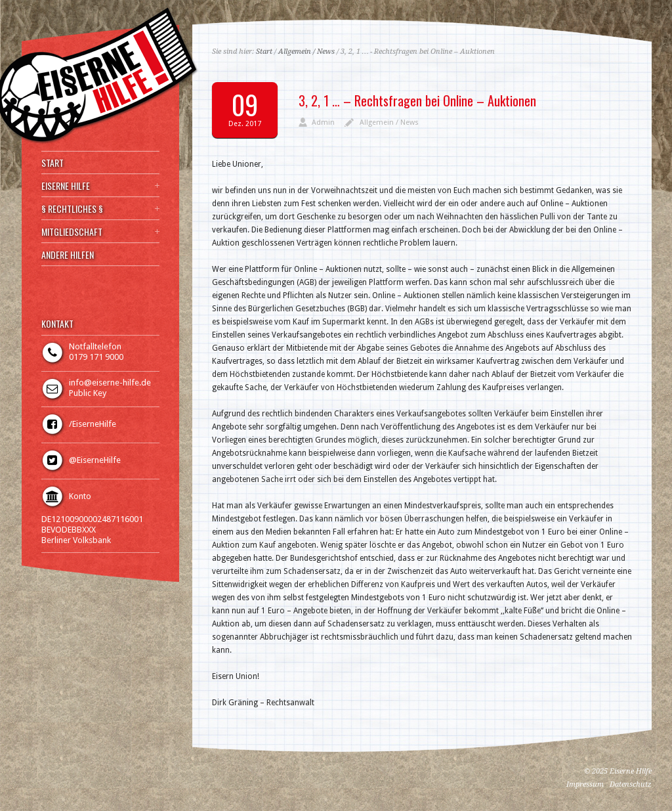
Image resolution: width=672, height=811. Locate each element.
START (52, 163)
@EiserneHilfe (95, 460)
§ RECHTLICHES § (72, 209)
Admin (323, 122)
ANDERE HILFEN (68, 255)
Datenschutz (631, 784)
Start (264, 52)
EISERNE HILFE (66, 186)
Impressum (585, 784)
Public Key (88, 393)
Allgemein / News (306, 52)
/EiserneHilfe (93, 424)
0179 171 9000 (96, 357)
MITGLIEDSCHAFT (72, 232)
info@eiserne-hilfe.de (110, 383)
